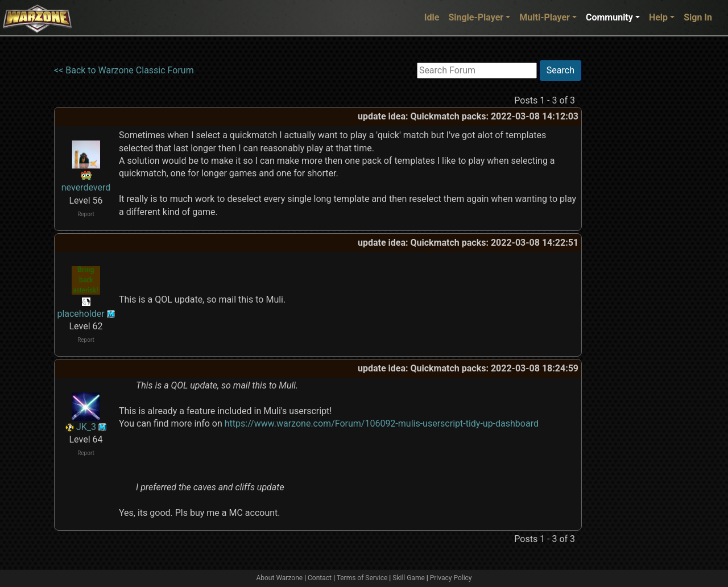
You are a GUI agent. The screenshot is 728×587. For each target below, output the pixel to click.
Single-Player (476, 17)
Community (609, 17)
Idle (432, 17)
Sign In (698, 17)
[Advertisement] (628, 230)
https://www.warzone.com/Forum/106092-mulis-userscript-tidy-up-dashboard (382, 423)
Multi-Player (545, 17)
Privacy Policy (451, 578)
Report (86, 214)
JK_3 (86, 427)
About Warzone (279, 578)
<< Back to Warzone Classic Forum (124, 70)
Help (658, 17)
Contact (320, 578)
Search (561, 70)
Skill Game (409, 578)
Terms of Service (362, 578)
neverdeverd (86, 187)
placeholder (80, 314)
